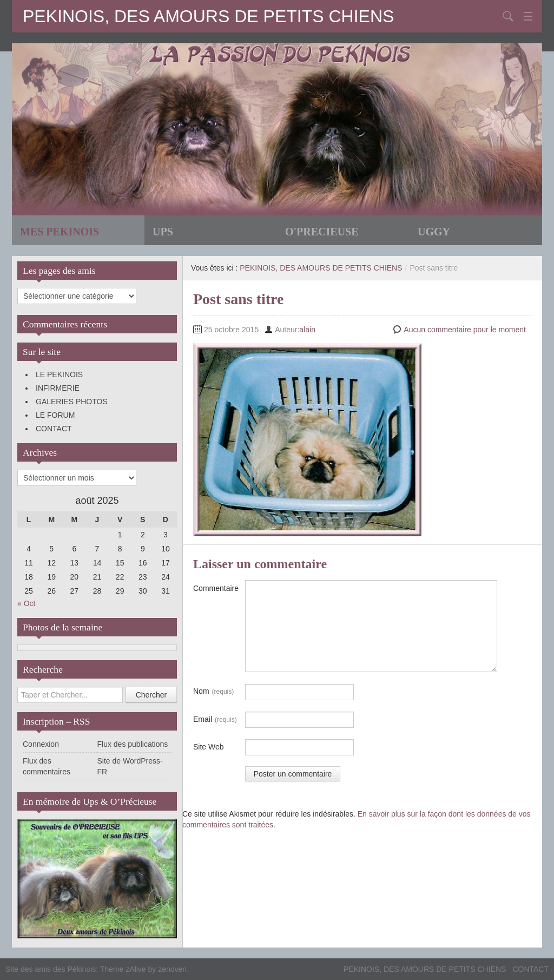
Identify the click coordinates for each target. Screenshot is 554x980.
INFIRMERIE (58, 388)
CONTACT (54, 429)
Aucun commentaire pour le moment (465, 330)
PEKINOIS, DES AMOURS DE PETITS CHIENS (208, 16)
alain (307, 330)
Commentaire (216, 588)
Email (215, 720)
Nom (213, 692)
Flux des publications (133, 744)
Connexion (41, 744)
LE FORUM (55, 415)
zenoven (172, 969)
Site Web (209, 747)
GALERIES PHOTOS (72, 402)
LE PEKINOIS (59, 374)
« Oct (26, 603)
